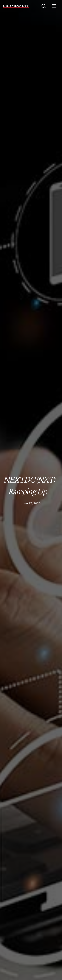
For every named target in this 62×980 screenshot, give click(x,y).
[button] (54, 6)
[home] (14, 6)
